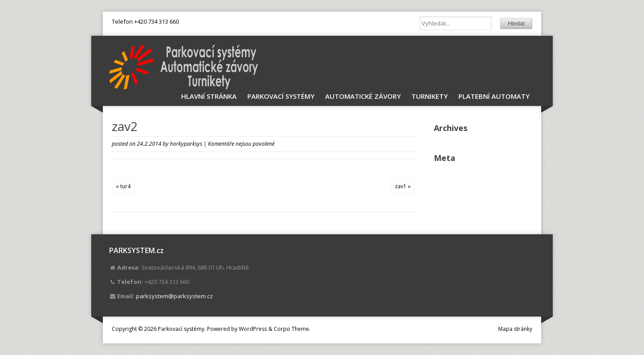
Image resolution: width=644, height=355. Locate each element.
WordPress (253, 329)
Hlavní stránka (209, 96)
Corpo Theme (291, 329)
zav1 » (403, 186)
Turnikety (430, 96)
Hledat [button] (516, 23)
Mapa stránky (515, 329)
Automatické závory (363, 96)
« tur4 (123, 186)
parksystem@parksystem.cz (174, 296)
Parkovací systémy (281, 96)
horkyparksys (186, 144)
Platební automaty (494, 96)
